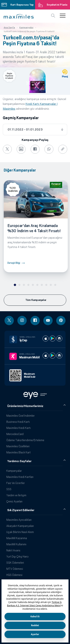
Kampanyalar (14, 471)
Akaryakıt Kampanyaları (20, 526)
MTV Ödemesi (15, 569)
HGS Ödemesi (14, 575)
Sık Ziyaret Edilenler (21, 510)
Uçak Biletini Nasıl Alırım (20, 532)
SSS (9, 489)
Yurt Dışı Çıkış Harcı (17, 556)
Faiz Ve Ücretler (15, 483)
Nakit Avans (13, 550)
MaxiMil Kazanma (17, 538)
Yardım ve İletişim (16, 495)
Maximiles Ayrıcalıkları (19, 520)
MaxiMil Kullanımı (16, 544)
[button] (19, 16)
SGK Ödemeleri (15, 563)
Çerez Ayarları (14, 501)
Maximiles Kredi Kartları (20, 477)
